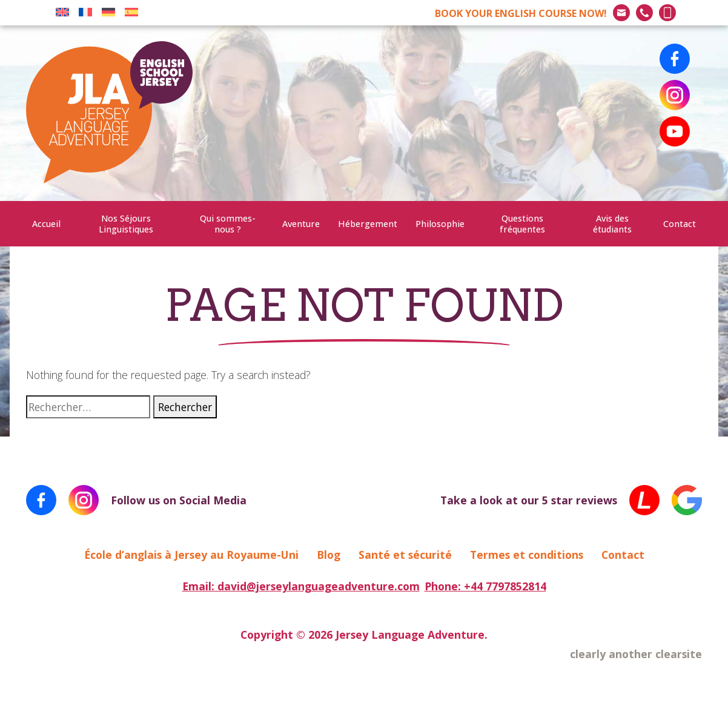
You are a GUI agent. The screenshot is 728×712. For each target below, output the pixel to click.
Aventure (301, 224)
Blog (329, 555)
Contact (680, 224)
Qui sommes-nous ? (228, 223)
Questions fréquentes (522, 223)
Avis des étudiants (612, 223)
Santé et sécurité (405, 555)
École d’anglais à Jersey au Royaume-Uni (191, 555)
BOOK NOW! (521, 13)
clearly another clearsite (636, 654)
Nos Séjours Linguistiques (126, 223)
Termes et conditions (527, 555)
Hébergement (368, 224)
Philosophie (440, 224)
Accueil (46, 224)
